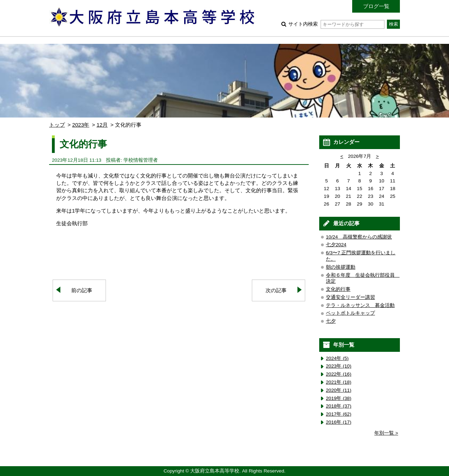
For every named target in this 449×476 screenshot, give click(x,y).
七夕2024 (336, 245)
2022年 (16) (339, 374)
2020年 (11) (339, 390)
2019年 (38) (339, 398)
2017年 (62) (339, 414)
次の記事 (276, 290)
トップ (57, 125)
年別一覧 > (386, 433)
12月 (102, 125)
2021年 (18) (339, 382)
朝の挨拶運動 (341, 267)
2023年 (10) (339, 366)
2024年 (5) (337, 358)
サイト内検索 (336, 24)
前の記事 (82, 290)
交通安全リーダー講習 (350, 297)
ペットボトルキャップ (350, 313)
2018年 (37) (339, 406)
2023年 (81, 125)
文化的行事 (338, 289)
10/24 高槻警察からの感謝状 (359, 237)
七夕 (331, 321)
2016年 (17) (339, 422)
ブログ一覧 (376, 6)
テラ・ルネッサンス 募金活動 (360, 305)
